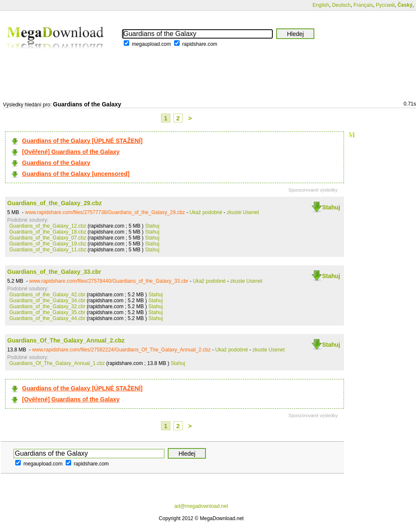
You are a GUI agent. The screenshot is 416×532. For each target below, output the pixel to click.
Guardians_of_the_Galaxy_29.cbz (54, 203)
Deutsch (341, 5)
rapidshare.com (200, 44)
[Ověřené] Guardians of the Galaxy (71, 152)
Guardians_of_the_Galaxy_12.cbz (48, 226)
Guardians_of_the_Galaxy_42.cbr (47, 295)
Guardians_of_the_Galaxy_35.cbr (47, 312)
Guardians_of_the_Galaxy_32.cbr (47, 306)
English (321, 5)
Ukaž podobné (206, 212)
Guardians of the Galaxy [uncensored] (76, 174)
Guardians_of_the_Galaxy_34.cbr (47, 301)
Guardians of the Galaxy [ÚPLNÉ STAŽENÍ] (82, 141)
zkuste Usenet (243, 212)
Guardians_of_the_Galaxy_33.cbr (54, 272)
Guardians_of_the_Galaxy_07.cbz (48, 238)
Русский (385, 5)
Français (363, 5)
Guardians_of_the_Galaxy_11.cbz (48, 250)
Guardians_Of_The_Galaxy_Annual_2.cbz (66, 340)
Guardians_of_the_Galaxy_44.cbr (47, 318)
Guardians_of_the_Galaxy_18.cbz (48, 232)
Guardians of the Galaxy (56, 163)
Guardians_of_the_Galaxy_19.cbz (48, 244)
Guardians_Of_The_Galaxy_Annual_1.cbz (57, 363)
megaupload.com (151, 44)
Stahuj (331, 207)
